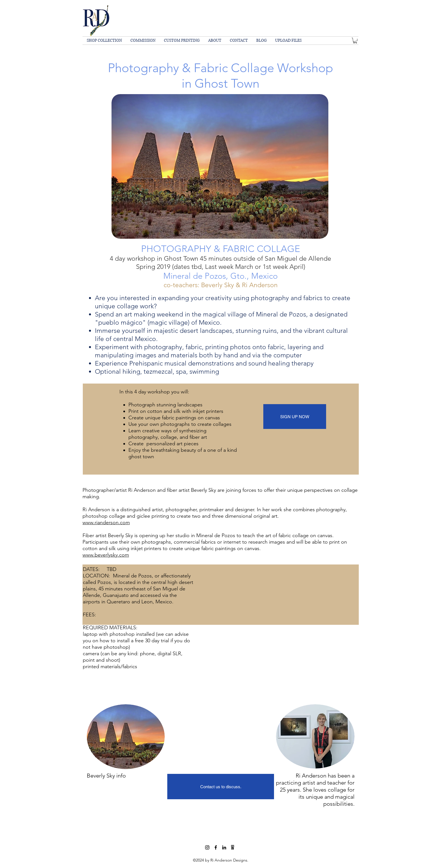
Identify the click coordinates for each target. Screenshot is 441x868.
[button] (355, 41)
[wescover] (233, 847)
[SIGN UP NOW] (295, 417)
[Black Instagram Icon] (207, 847)
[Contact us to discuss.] (221, 787)
